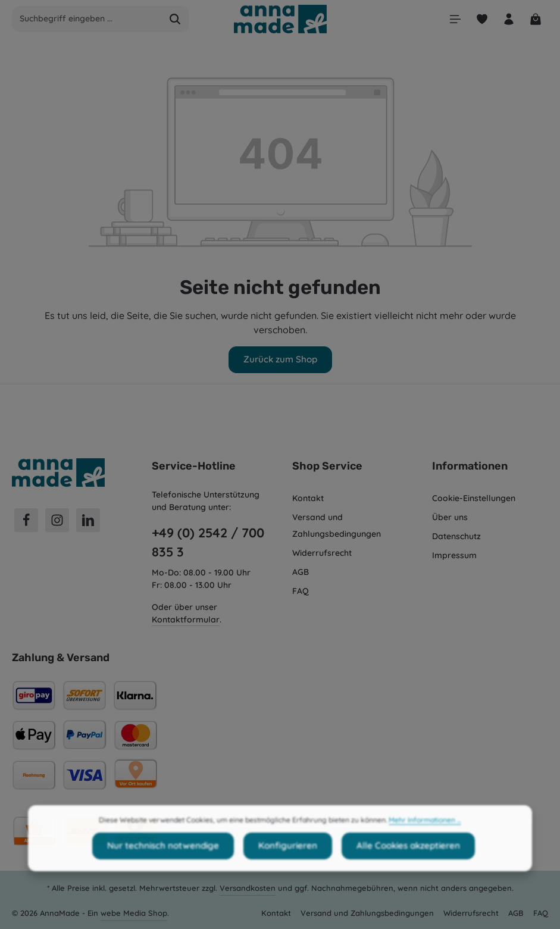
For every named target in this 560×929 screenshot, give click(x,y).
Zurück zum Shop (280, 359)
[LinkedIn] (88, 519)
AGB (301, 571)
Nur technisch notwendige (168, 865)
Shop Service (327, 465)
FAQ (301, 590)
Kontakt (308, 497)
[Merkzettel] (479, 19)
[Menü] (451, 19)
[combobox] (87, 19)
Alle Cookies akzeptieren (401, 865)
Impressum (454, 554)
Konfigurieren (285, 865)
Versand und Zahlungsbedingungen (337, 524)
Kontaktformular (186, 618)
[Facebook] (26, 519)
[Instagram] (57, 519)
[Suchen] (175, 19)
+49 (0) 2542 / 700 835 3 (208, 541)
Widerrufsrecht (322, 552)
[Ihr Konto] (507, 19)
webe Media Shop (134, 912)
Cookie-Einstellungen (474, 497)
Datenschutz (456, 535)
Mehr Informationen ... (425, 839)
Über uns (450, 516)
